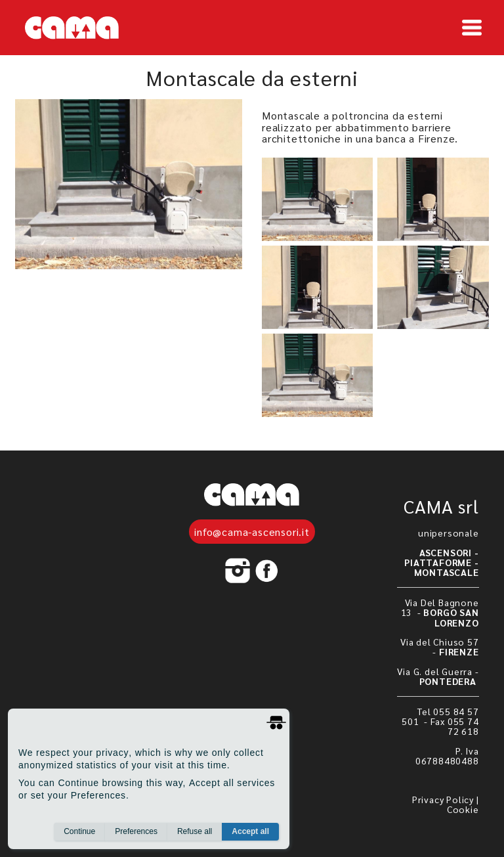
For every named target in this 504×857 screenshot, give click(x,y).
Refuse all (195, 831)
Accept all (250, 831)
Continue (79, 831)
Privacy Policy (443, 799)
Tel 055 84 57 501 (440, 716)
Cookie (463, 809)
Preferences (136, 831)
